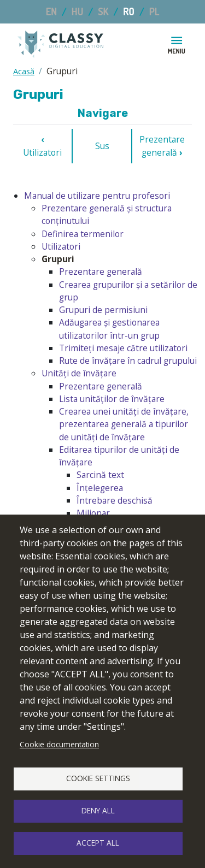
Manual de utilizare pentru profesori (97, 196)
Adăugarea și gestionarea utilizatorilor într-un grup (109, 329)
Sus (102, 146)
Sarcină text (100, 475)
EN (51, 11)
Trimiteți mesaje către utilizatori (123, 348)
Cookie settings (98, 778)
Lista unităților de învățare (112, 399)
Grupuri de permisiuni (103, 310)
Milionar (93, 513)
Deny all (98, 810)
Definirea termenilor (83, 234)
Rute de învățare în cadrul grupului (128, 361)
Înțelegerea (100, 488)
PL (154, 11)
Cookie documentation (59, 744)
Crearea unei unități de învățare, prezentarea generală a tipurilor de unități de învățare (124, 424)
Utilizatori (42, 146)
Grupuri (58, 259)
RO (129, 11)
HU (78, 11)
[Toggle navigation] (177, 44)
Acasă (24, 71)
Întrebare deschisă (115, 500)
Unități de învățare (79, 373)
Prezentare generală (162, 146)
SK (103, 11)
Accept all (98, 843)
